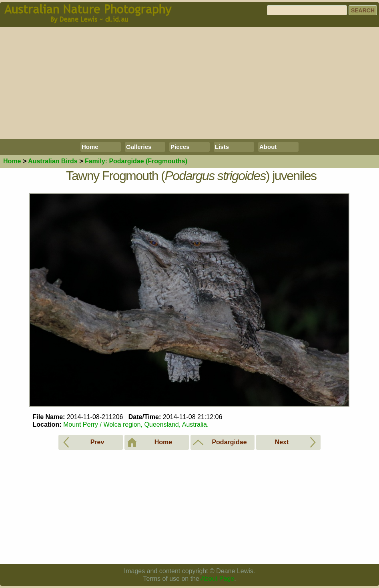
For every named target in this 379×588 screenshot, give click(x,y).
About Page (218, 579)
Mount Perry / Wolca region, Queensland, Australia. (136, 424)
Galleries (139, 147)
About (268, 147)
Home (90, 147)
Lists (222, 147)
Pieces (180, 147)
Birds (53, 161)
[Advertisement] (189, 83)
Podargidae (136, 161)
